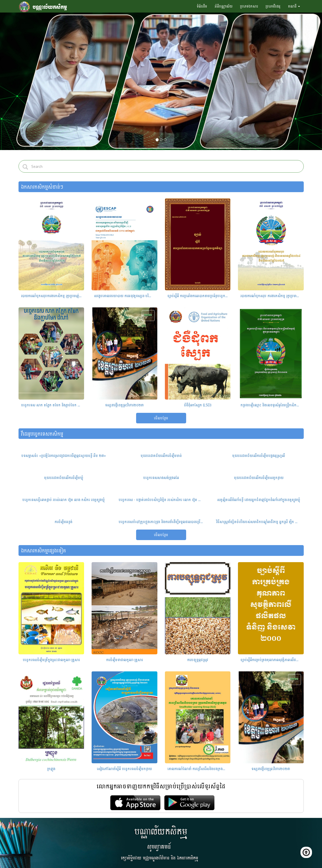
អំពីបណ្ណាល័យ (224, 6)
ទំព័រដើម (202, 6)
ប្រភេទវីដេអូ (273, 6)
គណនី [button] (294, 6)
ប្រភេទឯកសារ (249, 6)
